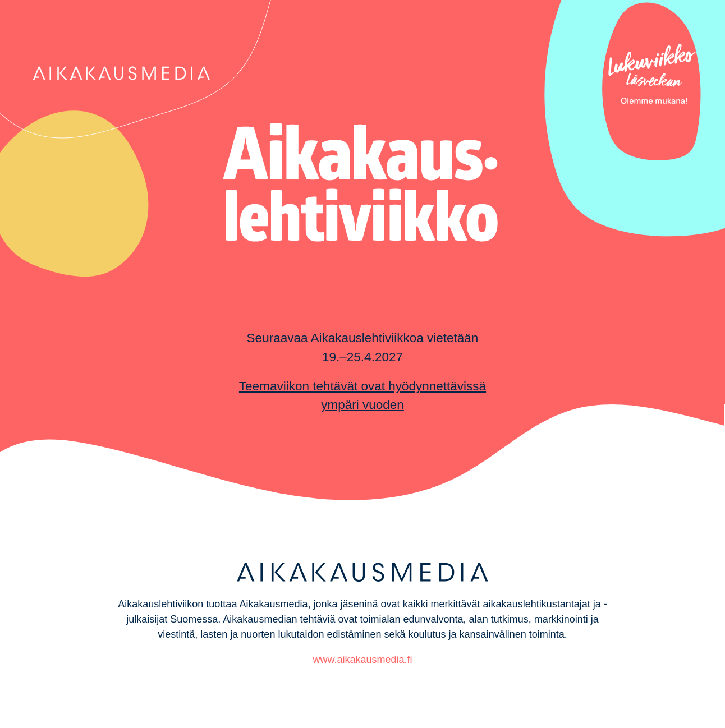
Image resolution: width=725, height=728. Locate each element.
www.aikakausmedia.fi (362, 660)
